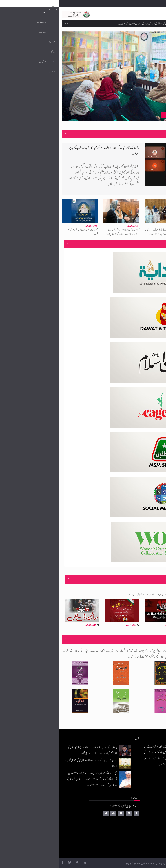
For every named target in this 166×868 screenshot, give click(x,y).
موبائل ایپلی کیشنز (138, 815)
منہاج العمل (140, 844)
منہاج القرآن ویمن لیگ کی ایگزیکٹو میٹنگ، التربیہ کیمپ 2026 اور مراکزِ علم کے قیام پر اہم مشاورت (104, 232)
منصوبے (157, 244)
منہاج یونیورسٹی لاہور (136, 851)
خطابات (141, 837)
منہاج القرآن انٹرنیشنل (135, 808)
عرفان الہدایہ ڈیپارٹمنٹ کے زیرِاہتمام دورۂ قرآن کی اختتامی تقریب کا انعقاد (124, 20)
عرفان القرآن (139, 822)
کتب (142, 829)
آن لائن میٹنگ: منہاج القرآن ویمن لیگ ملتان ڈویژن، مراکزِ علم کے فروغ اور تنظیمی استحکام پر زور (64, 232)
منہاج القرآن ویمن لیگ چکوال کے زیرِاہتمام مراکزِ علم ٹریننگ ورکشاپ (131, 115)
